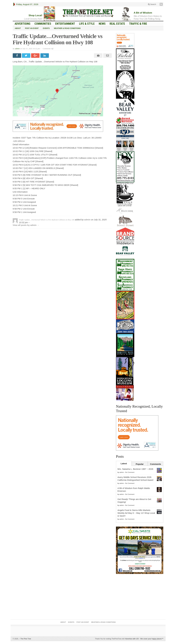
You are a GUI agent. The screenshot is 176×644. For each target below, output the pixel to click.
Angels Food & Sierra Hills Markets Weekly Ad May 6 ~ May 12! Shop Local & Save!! (136, 513)
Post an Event (32, 28)
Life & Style (87, 24)
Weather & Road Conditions (67, 28)
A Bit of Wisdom (143, 13)
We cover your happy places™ (152, 639)
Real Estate (117, 24)
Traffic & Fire (138, 24)
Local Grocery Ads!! (33, 19)
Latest (124, 463)
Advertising (23, 24)
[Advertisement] (140, 597)
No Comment (130, 472)
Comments (156, 464)
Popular (140, 464)
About (18, 28)
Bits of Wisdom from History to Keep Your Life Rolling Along (148, 17)
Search (152, 4)
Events (46, 28)
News (102, 24)
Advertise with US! (132, 639)
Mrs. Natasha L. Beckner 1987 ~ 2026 (135, 469)
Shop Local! (35, 15)
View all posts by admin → (26, 225)
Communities (43, 24)
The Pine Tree (25, 639)
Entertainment (65, 24)
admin (17, 49)
